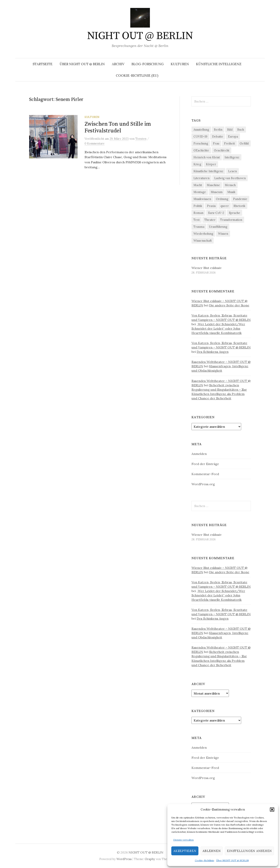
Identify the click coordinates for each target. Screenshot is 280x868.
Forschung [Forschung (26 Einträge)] (201, 143)
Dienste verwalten (183, 840)
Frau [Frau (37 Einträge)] (216, 143)
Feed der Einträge (205, 464)
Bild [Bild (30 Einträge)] (230, 130)
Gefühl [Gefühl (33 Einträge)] (244, 143)
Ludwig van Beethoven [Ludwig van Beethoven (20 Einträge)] (230, 178)
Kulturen (180, 64)
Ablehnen (212, 851)
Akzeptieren (185, 851)
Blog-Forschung (148, 64)
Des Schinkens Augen (213, 352)
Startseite (43, 64)
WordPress (124, 859)
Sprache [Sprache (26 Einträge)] (235, 213)
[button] (272, 810)
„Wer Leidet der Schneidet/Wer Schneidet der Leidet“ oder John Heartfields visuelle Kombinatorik (218, 328)
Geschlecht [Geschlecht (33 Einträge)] (222, 150)
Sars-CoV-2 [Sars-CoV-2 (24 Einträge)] (216, 213)
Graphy (150, 859)
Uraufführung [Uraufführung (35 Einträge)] (218, 227)
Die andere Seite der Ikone (229, 305)
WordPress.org (203, 484)
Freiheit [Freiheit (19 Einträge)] (229, 143)
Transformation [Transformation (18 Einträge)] (231, 220)
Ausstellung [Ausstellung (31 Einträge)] (201, 130)
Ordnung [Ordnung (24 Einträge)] (222, 199)
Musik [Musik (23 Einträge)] (231, 192)
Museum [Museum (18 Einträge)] (217, 192)
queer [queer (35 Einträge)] (225, 206)
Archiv (118, 64)
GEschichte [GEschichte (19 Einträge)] (201, 150)
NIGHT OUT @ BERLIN (140, 36)
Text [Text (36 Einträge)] (197, 220)
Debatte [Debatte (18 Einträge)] (218, 136)
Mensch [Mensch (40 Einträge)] (230, 185)
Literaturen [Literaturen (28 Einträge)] (201, 178)
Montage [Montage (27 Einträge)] (200, 192)
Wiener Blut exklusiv (207, 268)
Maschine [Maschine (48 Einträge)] (213, 185)
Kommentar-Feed (205, 474)
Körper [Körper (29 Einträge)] (211, 164)
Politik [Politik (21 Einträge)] (198, 206)
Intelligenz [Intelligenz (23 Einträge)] (232, 157)
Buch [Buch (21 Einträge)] (241, 130)
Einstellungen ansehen (249, 851)
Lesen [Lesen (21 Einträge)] (232, 171)
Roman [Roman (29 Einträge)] (198, 213)
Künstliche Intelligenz (219, 64)
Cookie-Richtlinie (205, 860)
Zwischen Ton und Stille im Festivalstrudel (118, 127)
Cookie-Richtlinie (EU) (137, 76)
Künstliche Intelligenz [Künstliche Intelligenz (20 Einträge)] (208, 171)
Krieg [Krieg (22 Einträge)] (197, 164)
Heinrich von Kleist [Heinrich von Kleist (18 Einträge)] (207, 157)
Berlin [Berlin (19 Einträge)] (218, 130)
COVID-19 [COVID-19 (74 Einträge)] (200, 136)
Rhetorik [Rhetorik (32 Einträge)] (239, 206)
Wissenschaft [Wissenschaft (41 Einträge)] (203, 241)
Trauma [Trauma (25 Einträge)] (199, 227)
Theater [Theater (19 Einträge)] (210, 220)
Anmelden (199, 454)
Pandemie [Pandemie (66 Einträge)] (240, 199)
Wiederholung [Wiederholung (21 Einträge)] (203, 234)
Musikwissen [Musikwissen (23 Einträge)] (202, 199)
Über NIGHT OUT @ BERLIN (232, 860)
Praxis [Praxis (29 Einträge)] (211, 206)
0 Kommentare (95, 143)
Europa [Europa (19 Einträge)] (233, 136)
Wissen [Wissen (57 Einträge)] (223, 234)
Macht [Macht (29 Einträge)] (198, 185)
